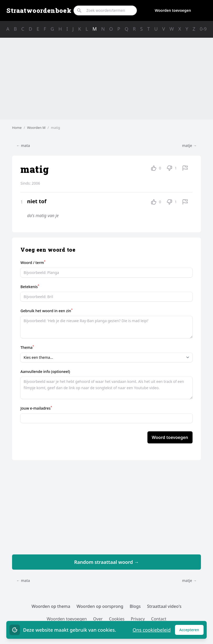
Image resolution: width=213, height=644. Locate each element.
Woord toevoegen (170, 437)
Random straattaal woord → (107, 562)
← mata (23, 145)
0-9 (203, 29)
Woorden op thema (51, 606)
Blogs (135, 606)
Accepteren (192, 631)
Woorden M (36, 128)
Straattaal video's (164, 606)
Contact (159, 619)
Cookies (117, 619)
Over (98, 619)
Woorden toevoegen (173, 10)
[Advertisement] (106, 79)
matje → (189, 145)
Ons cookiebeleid (151, 630)
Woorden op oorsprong (100, 606)
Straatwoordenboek (39, 10)
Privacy (138, 619)
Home (17, 128)
